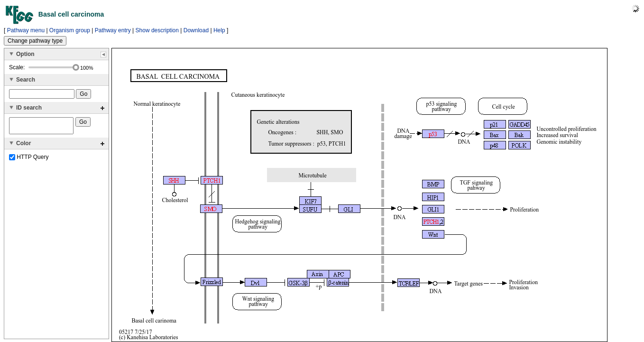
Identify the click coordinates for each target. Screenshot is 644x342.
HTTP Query (29, 160)
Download (196, 30)
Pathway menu (26, 30)
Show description (157, 30)
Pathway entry (113, 30)
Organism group (70, 30)
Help (219, 30)
